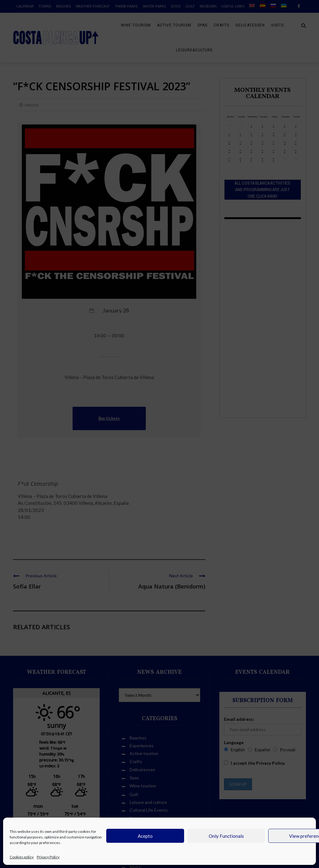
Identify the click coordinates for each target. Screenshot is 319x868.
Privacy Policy (48, 857)
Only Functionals (226, 836)
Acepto (145, 836)
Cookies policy (22, 857)
